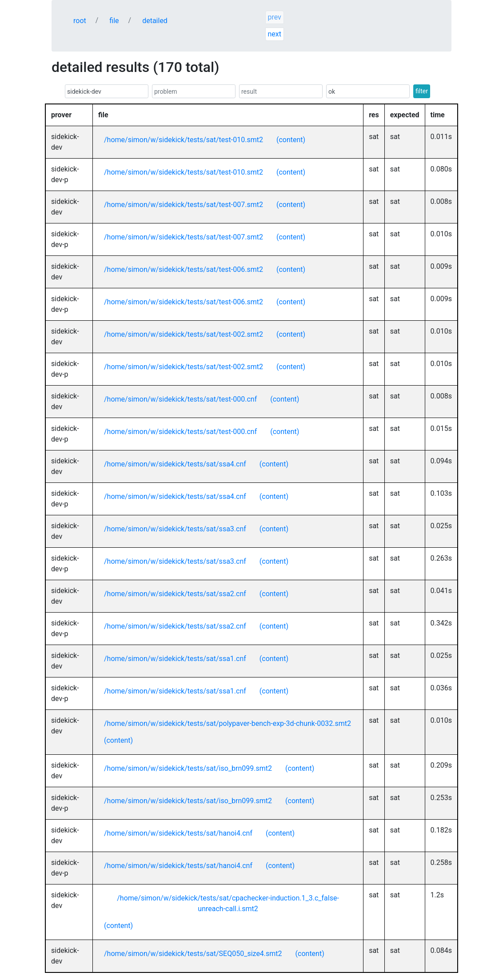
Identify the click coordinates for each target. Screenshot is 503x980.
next (274, 34)
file (114, 21)
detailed (155, 21)
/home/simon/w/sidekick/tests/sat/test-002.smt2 (184, 334)
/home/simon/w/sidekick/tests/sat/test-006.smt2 (184, 269)
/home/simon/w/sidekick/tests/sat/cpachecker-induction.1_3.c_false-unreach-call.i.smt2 (228, 903)
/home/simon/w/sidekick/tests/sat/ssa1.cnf (175, 659)
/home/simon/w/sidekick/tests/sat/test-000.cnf (180, 399)
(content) (291, 140)
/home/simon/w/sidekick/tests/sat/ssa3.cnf (175, 529)
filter (422, 91)
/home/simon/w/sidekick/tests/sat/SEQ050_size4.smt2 (193, 954)
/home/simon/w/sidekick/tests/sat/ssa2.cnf (175, 594)
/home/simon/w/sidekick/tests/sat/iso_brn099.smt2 (188, 768)
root (80, 21)
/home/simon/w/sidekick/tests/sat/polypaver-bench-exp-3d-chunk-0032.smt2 (228, 723)
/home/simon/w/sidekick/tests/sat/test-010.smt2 (184, 140)
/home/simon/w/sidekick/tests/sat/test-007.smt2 (184, 205)
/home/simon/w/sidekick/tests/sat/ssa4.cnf (175, 464)
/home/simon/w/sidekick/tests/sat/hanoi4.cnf (178, 833)
